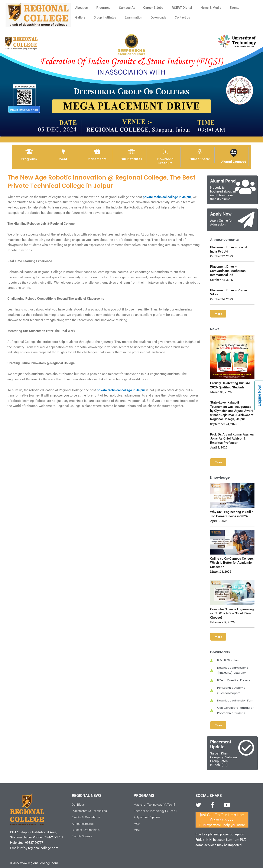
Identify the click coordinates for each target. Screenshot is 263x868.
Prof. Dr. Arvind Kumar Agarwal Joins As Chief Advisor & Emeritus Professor (232, 439)
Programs (103, 8)
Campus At (127, 8)
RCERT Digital (182, 8)
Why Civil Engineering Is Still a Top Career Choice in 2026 (232, 514)
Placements (97, 159)
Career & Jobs (153, 8)
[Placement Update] (246, 748)
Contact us (182, 17)
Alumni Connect (234, 162)
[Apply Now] (246, 220)
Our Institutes (131, 159)
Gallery (80, 17)
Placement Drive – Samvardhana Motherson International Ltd (228, 271)
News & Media (211, 8)
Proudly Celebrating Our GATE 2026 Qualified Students (231, 385)
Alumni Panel (223, 181)
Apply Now (221, 214)
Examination (133, 17)
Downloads (158, 17)
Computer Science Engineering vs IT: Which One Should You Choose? (232, 613)
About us (82, 8)
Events (235, 8)
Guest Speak (199, 159)
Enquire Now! (259, 395)
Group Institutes (105, 17)
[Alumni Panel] (245, 187)
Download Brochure (165, 161)
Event (63, 159)
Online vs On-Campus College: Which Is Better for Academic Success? (232, 563)
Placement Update (221, 744)
